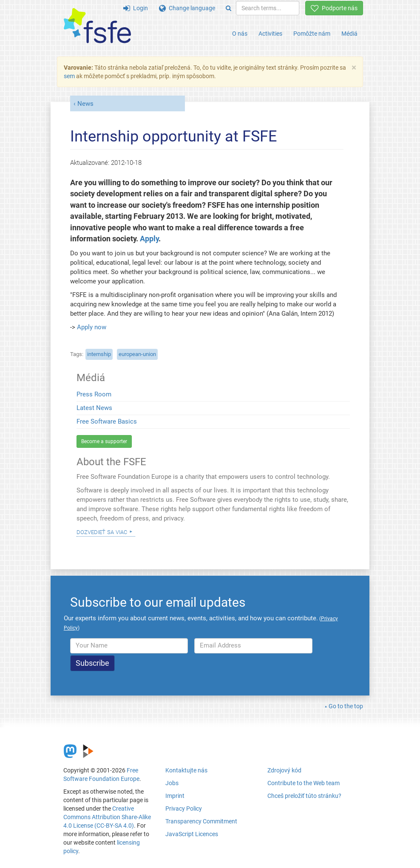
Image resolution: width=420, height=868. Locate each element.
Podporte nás (334, 8)
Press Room (94, 394)
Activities (270, 34)
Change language (187, 8)
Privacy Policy (184, 809)
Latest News (94, 408)
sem (69, 76)
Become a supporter (104, 441)
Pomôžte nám (312, 34)
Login (136, 8)
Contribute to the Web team (304, 783)
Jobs (172, 783)
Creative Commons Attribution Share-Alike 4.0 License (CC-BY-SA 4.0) (107, 817)
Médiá (349, 34)
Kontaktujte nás (186, 770)
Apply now (92, 327)
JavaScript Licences (192, 834)
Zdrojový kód (284, 770)
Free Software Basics (107, 421)
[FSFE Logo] (97, 26)
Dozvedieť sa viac (102, 532)
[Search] (228, 8)
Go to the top (346, 706)
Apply (149, 239)
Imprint (175, 796)
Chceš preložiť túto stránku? (304, 796)
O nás (240, 34)
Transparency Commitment (201, 821)
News (85, 104)
